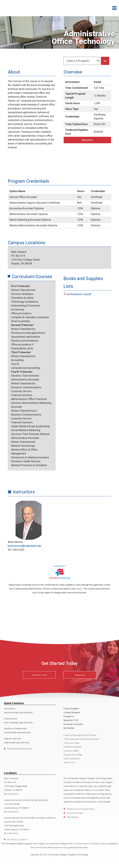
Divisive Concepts (75, 813)
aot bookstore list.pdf (79, 294)
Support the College (73, 755)
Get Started (69, 728)
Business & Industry (73, 724)
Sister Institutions (72, 758)
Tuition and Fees (71, 743)
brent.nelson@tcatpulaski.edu (24, 546)
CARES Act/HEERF (73, 747)
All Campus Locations (17, 839)
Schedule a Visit (39, 675)
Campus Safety (71, 751)
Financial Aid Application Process (80, 735)
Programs (69, 716)
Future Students (71, 709)
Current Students (72, 712)
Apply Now (87, 140)
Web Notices (73, 817)
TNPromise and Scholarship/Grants (81, 739)
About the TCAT (71, 720)
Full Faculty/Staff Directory (19, 749)
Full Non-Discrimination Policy (81, 809)
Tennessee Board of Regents (87, 844)
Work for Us (69, 762)
